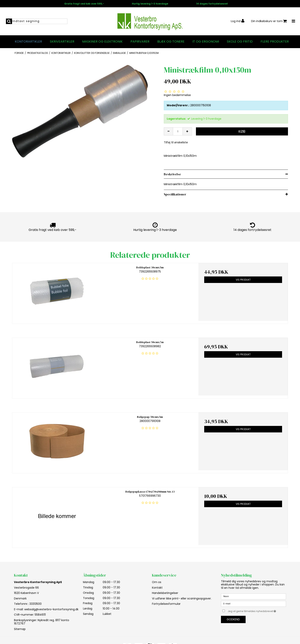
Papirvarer (140, 42)
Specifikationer (175, 194)
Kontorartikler (28, 42)
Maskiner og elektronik (102, 42)
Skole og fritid (240, 42)
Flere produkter (275, 42)
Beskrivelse (172, 174)
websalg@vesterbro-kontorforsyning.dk (51, 609)
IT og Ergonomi (206, 42)
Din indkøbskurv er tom (269, 21)
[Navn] (253, 596)
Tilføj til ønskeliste (176, 142)
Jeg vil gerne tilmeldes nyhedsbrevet (257, 610)
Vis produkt (243, 280)
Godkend (233, 619)
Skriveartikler (62, 42)
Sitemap (20, 629)
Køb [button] (242, 131)
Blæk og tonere (171, 42)
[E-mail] (253, 604)
